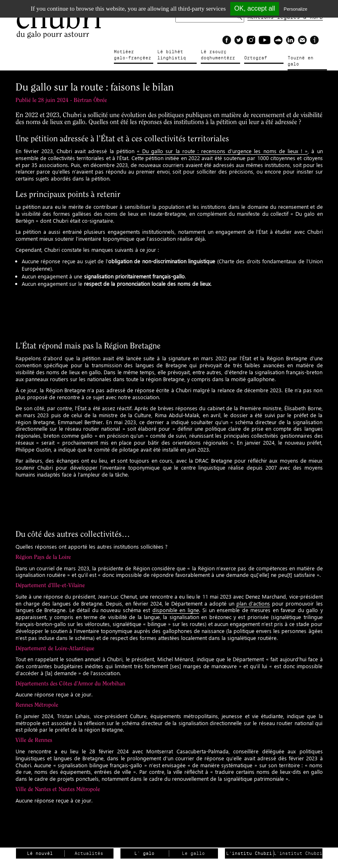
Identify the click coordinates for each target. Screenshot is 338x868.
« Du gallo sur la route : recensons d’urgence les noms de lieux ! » (222, 151)
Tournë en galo (301, 61)
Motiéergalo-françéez (133, 55)
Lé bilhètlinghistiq (172, 55)
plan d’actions (253, 603)
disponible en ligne (176, 610)
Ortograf (256, 58)
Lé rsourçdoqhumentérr (218, 55)
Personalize (296, 9)
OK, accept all (255, 8)
